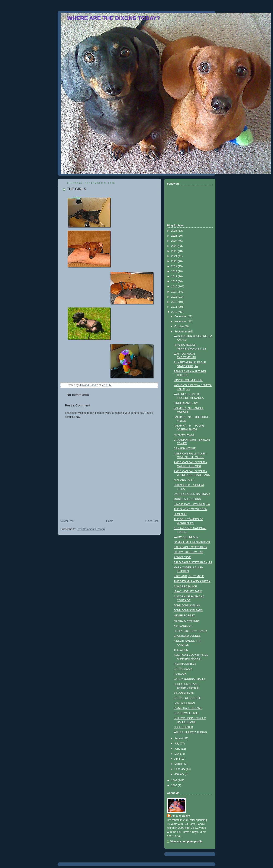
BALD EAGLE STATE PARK (191, 547)
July (177, 744)
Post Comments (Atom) (91, 529)
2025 (175, 236)
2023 (175, 246)
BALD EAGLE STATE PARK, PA (193, 562)
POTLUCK (180, 674)
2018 (175, 271)
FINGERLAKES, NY (186, 403)
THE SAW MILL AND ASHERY (192, 581)
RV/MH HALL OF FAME (188, 708)
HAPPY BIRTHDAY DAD (189, 552)
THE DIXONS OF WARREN (191, 509)
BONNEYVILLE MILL (187, 713)
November (181, 322)
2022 (175, 251)
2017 (175, 277)
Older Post (152, 521)
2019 (175, 266)
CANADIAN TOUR (185, 449)
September (181, 332)
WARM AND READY (186, 537)
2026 (175, 231)
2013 (175, 297)
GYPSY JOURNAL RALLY (190, 679)
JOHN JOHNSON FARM (189, 610)
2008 (175, 785)
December (181, 316)
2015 (175, 287)
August (179, 738)
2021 (175, 256)
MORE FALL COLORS (187, 499)
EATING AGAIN (183, 669)
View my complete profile (186, 842)
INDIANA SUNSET (185, 664)
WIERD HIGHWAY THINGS (190, 732)
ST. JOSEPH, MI (184, 693)
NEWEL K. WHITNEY (187, 621)
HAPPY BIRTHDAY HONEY (191, 631)
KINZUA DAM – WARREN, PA (192, 504)
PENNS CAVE (182, 557)
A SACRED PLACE (185, 587)
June (178, 749)
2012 (175, 302)
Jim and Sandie (181, 816)
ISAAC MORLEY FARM (188, 591)
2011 (175, 307)
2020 (175, 261)
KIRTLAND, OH (183, 626)
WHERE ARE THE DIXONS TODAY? (114, 18)
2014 (175, 292)
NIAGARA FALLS (184, 435)
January (180, 774)
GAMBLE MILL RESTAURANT (192, 542)
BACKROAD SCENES (187, 636)
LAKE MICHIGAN (184, 703)
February (180, 769)
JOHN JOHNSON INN (187, 606)
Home (110, 521)
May (177, 754)
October (180, 326)
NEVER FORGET (184, 616)
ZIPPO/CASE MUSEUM (188, 380)
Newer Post (67, 521)
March (179, 764)
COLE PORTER (183, 727)
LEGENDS (180, 514)
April (178, 759)
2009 (175, 781)
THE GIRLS (181, 650)
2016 (175, 281)
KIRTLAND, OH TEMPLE (189, 576)
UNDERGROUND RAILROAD (192, 494)
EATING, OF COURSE (187, 698)
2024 (175, 241)
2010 (175, 312)
